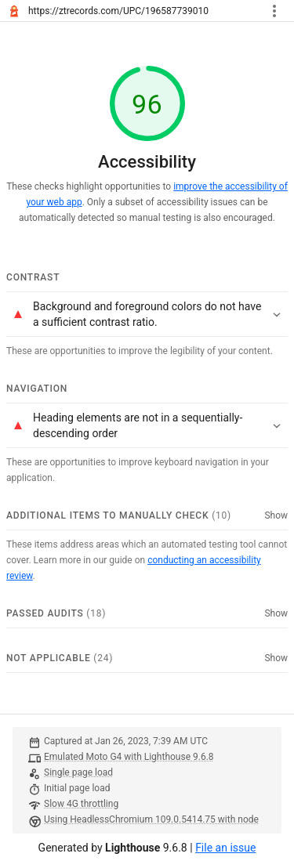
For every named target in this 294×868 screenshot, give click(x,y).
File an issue (225, 848)
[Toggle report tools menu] (274, 11)
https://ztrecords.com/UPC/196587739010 (118, 11)
